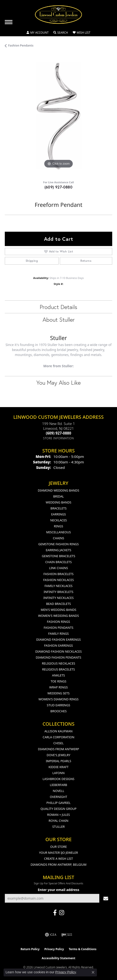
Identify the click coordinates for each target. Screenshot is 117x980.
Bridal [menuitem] (58, 496)
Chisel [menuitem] (58, 743)
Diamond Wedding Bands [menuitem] (58, 490)
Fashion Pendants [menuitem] (58, 628)
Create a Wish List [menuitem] (58, 859)
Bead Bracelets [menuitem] (59, 604)
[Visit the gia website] (51, 935)
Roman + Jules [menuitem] (58, 815)
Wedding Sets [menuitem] (58, 693)
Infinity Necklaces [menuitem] (58, 598)
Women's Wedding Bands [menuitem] (58, 616)
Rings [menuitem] (58, 526)
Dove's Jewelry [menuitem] (58, 755)
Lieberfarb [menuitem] (58, 785)
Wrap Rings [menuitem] (58, 687)
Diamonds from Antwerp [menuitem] (58, 749)
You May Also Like (58, 383)
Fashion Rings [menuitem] (58, 622)
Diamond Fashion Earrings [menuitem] (59, 639)
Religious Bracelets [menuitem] (58, 669)
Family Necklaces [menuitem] (58, 586)
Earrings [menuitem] (59, 514)
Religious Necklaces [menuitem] (58, 663)
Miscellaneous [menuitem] (58, 532)
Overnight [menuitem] (58, 797)
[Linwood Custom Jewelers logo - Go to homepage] (59, 15)
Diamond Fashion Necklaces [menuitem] (58, 651)
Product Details (58, 307)
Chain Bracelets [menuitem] (58, 562)
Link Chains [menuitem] (58, 568)
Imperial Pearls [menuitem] (58, 761)
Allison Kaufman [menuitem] (59, 731)
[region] (58, 116)
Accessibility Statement (58, 958)
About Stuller (59, 320)
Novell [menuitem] (59, 791)
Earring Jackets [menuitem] (58, 550)
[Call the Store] (59, 433)
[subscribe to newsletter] (106, 898)
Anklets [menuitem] (59, 675)
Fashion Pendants (21, 45)
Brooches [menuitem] (59, 711)
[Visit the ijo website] (67, 935)
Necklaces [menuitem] (59, 520)
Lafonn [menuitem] (58, 773)
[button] (38, 33)
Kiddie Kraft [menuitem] (59, 767)
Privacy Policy (54, 949)
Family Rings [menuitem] (59, 634)
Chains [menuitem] (58, 538)
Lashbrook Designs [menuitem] (58, 779)
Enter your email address (59, 890)
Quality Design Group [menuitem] (58, 809)
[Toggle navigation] (9, 22)
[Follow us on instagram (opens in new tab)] (62, 913)
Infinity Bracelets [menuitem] (58, 592)
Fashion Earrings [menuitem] (58, 645)
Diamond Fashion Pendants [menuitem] (58, 657)
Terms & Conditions (83, 949)
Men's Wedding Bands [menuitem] (58, 610)
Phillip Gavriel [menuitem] (58, 803)
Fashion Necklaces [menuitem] (58, 580)
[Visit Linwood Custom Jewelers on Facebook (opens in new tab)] (55, 913)
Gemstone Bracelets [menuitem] (58, 556)
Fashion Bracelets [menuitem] (59, 574)
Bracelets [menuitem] (58, 508)
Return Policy (30, 949)
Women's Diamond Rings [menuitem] (59, 699)
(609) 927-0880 (59, 187)
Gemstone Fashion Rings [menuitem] (58, 544)
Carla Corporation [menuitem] (58, 737)
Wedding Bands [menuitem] (58, 502)
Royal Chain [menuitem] (58, 821)
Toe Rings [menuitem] (59, 681)
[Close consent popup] (93, 972)
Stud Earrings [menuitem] (59, 705)
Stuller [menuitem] (59, 827)
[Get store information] (58, 438)
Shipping (32, 261)
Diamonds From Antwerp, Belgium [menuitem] (59, 865)
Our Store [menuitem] (59, 847)
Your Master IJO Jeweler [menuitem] (58, 853)
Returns (86, 261)
